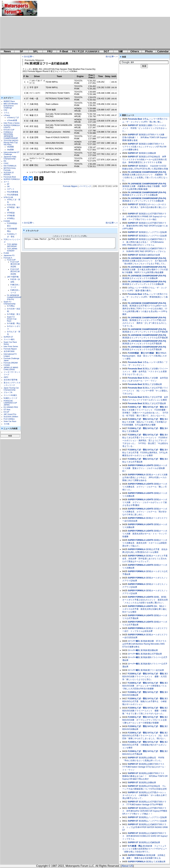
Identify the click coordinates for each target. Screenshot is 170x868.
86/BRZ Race (9, 101)
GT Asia (7, 410)
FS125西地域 (13, 195)
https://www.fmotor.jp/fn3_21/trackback (73, 243)
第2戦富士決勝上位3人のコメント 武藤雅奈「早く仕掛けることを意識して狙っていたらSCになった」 (145, 178)
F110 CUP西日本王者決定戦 (15, 272)
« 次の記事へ (28, 57)
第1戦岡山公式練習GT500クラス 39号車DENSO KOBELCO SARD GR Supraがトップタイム (145, 836)
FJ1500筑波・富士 (136, 353)
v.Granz (7, 115)
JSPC (6, 377)
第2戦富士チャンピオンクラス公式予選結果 (142, 344)
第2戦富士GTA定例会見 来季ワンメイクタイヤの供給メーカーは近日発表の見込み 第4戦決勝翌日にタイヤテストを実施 (145, 160)
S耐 (121, 51)
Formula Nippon (10, 349)
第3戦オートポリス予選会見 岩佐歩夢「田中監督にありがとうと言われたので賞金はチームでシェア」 (145, 559)
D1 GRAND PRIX (11, 407)
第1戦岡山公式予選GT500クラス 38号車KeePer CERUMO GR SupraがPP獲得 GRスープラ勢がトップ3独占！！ (146, 811)
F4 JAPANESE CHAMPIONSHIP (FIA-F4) (14, 297)
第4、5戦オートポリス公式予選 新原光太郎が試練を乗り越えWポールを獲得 (145, 609)
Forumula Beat (10, 177)
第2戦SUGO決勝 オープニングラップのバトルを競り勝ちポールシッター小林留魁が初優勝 (145, 720)
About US (127, 866)
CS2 (5, 110)
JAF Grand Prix (10, 414)
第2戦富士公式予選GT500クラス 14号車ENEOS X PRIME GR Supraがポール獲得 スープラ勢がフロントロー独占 (144, 217)
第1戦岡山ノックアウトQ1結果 (153, 821)
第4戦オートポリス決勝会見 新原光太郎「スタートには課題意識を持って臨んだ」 (145, 543)
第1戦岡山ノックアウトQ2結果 (153, 817)
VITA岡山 (11, 218)
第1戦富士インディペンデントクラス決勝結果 (143, 284)
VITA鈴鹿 (11, 216)
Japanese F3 (9, 255)
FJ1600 (7, 365)
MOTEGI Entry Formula (10, 169)
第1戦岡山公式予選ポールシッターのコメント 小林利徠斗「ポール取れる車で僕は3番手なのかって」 (145, 795)
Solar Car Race (10, 421)
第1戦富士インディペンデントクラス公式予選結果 (145, 338)
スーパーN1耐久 (10, 395)
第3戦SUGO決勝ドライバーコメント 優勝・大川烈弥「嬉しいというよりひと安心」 (145, 677)
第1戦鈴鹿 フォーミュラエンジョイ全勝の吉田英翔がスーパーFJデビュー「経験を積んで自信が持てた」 (145, 849)
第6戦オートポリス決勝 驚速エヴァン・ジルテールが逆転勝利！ (145, 468)
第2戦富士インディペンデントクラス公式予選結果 (145, 332)
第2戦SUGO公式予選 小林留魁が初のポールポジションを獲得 (145, 745)
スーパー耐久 (9, 339)
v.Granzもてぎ (13, 117)
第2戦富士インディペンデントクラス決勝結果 (143, 201)
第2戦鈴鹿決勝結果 (149, 650)
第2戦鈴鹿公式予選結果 (151, 654)
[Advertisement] (85, 24)
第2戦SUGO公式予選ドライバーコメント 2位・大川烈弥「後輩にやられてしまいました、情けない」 (145, 736)
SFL (36, 51)
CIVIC (6, 163)
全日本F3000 (9, 351)
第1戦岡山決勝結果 (148, 783)
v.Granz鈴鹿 (12, 120)
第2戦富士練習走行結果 (150, 255)
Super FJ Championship (10, 303)
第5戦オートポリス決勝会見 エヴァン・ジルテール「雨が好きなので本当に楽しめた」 (145, 512)
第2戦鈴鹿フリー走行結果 (152, 670)
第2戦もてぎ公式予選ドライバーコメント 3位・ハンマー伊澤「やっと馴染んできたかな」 (145, 391)
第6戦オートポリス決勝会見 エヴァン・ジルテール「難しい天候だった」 (145, 487)
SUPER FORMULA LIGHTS (141, 465)
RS (5, 161)
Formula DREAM (11, 363)
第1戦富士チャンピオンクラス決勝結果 (140, 278)
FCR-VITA (11, 205)
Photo (149, 51)
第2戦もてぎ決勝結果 (152, 384)
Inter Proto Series (11, 346)
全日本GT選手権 (11, 380)
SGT (106, 51)
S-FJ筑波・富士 (14, 314)
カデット (11, 189)
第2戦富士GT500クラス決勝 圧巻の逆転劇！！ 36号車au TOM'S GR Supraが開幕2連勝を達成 (145, 137)
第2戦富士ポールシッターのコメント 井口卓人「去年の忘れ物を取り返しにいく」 (145, 207)
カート (6, 182)
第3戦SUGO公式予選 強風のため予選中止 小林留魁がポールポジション (145, 701)
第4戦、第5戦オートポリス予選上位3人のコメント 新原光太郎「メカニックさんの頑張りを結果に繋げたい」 (145, 600)
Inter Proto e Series (12, 123)
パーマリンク (85, 186)
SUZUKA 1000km (11, 417)
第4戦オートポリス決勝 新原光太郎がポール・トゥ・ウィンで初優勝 (145, 534)
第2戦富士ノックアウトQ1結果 (153, 236)
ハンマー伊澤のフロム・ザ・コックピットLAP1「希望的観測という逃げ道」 (145, 297)
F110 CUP (11, 260)
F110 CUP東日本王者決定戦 (15, 264)
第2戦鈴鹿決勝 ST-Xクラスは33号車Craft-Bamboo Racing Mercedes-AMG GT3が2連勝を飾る (144, 644)
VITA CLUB (8, 197)
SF (21, 51)
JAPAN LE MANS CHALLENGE (11, 368)
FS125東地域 (13, 192)
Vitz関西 (10, 147)
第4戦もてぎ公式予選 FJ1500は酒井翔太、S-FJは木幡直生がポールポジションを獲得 (145, 453)
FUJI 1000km (9, 419)
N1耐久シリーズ (10, 398)
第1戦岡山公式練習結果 (150, 842)
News (7, 51)
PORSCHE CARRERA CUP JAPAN (10, 403)
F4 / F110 (78, 51)
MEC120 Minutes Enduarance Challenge (11, 106)
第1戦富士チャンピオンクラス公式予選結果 (142, 349)
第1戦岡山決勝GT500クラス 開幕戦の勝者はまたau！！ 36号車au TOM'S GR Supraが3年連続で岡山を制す (145, 776)
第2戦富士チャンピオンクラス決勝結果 (140, 195)
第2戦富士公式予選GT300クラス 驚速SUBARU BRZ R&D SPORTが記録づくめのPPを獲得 (145, 226)
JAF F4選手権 (13, 277)
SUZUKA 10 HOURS (9, 173)
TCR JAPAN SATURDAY (12, 245)
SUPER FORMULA (12, 179)
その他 (6, 424)
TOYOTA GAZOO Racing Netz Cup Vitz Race (11, 143)
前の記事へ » (112, 57)
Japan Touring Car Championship (11, 389)
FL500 (6, 253)
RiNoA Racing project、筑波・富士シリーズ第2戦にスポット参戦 (144, 356)
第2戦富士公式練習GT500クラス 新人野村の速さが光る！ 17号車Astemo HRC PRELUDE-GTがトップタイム (144, 242)
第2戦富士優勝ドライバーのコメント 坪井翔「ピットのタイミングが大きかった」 (145, 128)
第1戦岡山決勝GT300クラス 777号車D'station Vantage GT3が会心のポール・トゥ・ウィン (144, 767)
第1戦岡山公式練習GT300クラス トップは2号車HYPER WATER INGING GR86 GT (145, 827)
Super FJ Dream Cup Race (12, 319)
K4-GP (6, 412)
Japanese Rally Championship (10, 158)
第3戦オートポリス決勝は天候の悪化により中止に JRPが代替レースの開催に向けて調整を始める (145, 477)
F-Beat (64, 51)
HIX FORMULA (10, 166)
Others (135, 51)
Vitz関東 (10, 150)
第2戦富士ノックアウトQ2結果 (153, 232)
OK (8, 186)
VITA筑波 (11, 213)
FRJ (50, 51)
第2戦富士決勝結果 (148, 153)
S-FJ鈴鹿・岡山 (14, 323)
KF (8, 184)
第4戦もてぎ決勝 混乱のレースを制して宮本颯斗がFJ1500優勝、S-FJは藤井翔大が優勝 (145, 422)
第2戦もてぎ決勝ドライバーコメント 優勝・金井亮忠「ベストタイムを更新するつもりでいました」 (145, 371)
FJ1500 (7, 221)
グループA (8, 392)
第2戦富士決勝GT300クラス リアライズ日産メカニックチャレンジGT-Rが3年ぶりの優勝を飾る (144, 147)
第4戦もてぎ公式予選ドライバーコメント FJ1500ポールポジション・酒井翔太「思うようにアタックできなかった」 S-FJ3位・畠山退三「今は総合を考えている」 (145, 440)
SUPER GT (8, 337)
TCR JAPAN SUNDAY (12, 250)
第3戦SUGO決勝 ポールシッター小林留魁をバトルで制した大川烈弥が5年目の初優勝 (145, 686)
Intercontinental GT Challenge (12, 153)
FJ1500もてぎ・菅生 (137, 407)
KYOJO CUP (9, 130)
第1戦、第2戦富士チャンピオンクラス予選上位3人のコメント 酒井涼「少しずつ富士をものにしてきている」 (145, 323)
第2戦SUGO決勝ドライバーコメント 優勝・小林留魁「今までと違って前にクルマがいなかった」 (145, 711)
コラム (6, 113)
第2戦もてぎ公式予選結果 (154, 403)
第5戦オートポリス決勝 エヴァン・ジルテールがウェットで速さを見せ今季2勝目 (145, 502)
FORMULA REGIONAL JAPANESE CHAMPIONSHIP (11, 135)
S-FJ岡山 (11, 306)
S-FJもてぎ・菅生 (156, 407)
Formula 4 (8, 258)
